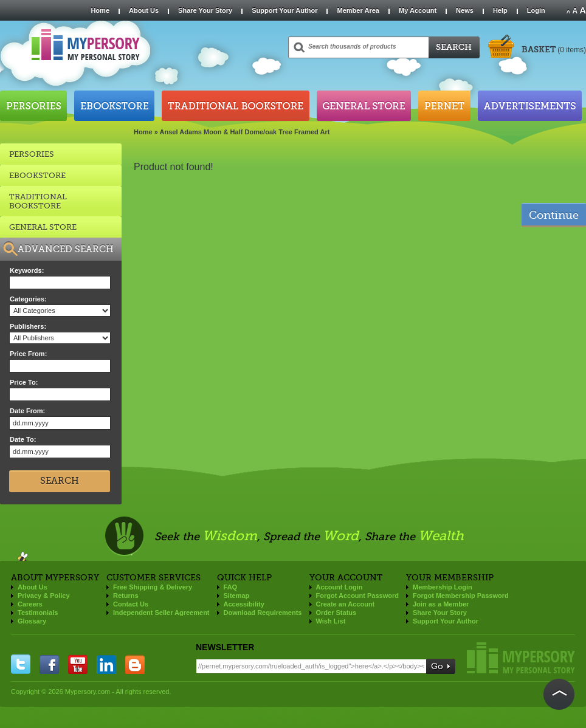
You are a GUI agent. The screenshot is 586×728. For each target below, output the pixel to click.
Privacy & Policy (44, 596)
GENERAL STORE (43, 227)
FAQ (231, 587)
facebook (49, 664)
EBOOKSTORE (37, 175)
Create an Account (346, 604)
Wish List (331, 621)
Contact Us (131, 604)
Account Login (340, 587)
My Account (418, 10)
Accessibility (244, 604)
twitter (21, 664)
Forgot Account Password (358, 596)
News (465, 10)
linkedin (106, 664)
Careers (30, 604)
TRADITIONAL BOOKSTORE (38, 201)
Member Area (358, 10)
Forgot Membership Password (461, 596)
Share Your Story (205, 10)
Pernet (444, 106)
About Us (144, 10)
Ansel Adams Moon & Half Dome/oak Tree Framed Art (245, 132)
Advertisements (530, 106)
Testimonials (38, 613)
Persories (33, 106)
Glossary (32, 621)
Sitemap (237, 596)
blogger (135, 664)
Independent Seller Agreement (161, 613)
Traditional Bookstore (236, 106)
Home (100, 10)
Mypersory (521, 658)
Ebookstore (114, 106)
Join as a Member (441, 604)
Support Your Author (284, 10)
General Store (364, 106)
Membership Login (443, 587)
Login (536, 10)
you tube (78, 664)
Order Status (336, 613)
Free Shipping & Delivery (153, 587)
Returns (126, 596)
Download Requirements (263, 613)
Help (500, 10)
